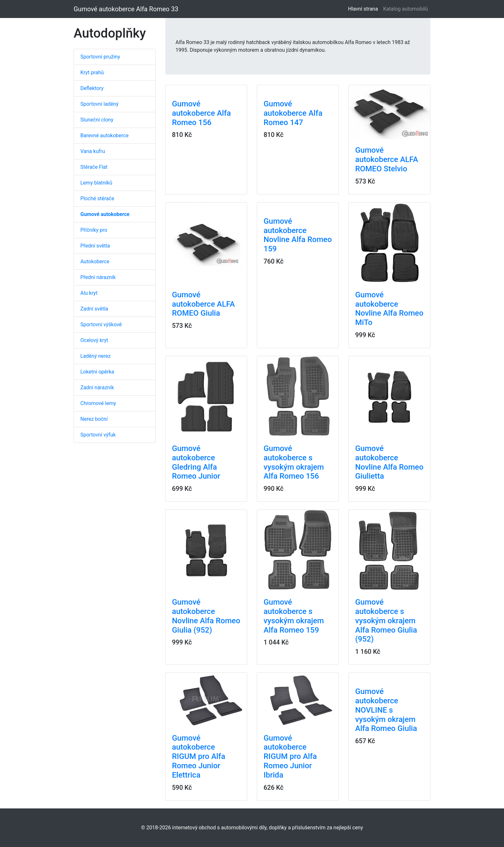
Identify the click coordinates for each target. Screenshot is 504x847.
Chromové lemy (98, 403)
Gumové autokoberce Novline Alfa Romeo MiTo (389, 309)
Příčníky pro (94, 230)
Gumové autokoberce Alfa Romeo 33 (126, 9)
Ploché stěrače (97, 198)
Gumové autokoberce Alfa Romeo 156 (201, 113)
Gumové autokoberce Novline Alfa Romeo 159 (298, 235)
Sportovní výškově (101, 324)
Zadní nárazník (97, 387)
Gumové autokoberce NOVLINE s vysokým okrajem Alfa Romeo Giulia (386, 710)
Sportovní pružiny (100, 57)
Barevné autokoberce (104, 135)
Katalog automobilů (405, 9)
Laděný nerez (95, 356)
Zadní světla (94, 309)
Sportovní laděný (99, 104)
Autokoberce (95, 261)
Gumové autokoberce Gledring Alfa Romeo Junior (196, 462)
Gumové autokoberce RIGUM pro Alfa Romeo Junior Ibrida (290, 757)
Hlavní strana (364, 9)
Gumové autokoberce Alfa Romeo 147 (293, 113)
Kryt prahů (92, 72)
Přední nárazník (98, 277)
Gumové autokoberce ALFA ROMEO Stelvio (387, 159)
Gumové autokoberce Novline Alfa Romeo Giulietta (389, 462)
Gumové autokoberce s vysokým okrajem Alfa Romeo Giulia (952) (386, 621)
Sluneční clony (97, 120)
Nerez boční (94, 419)
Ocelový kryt (94, 340)
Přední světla (95, 246)
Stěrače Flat (94, 167)
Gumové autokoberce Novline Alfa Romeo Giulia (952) (206, 616)
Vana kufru (93, 151)
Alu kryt (89, 293)
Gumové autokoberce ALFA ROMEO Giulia (203, 304)
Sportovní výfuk (98, 435)
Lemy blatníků (96, 183)
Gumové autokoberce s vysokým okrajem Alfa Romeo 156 (294, 462)
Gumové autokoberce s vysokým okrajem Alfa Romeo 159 (294, 616)
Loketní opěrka (97, 372)
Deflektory (92, 88)
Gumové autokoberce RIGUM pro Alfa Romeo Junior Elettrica (199, 757)
